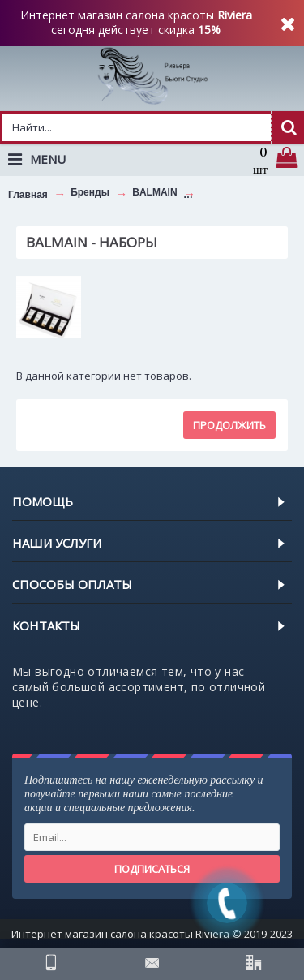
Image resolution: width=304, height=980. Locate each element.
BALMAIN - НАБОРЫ (249, 192)
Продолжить (229, 425)
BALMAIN (154, 192)
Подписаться (152, 869)
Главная (28, 195)
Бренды (90, 192)
